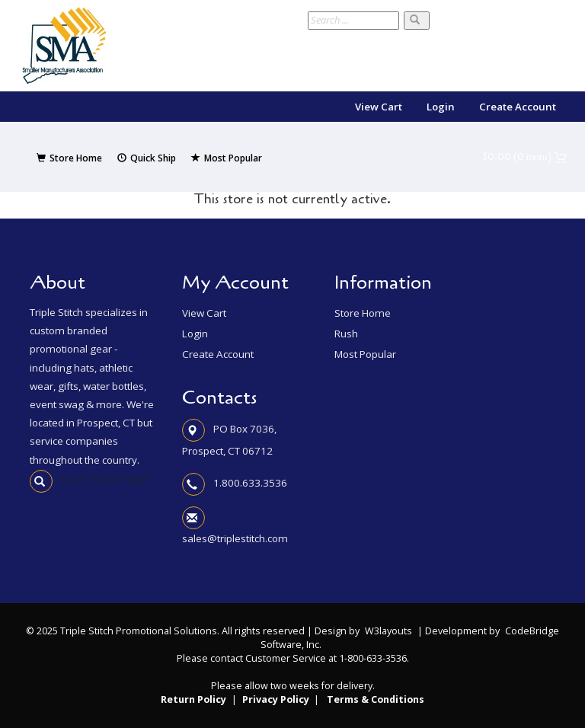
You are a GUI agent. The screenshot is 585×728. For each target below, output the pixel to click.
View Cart (379, 107)
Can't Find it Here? (90, 479)
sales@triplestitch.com (235, 538)
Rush (346, 334)
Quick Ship (147, 158)
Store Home (69, 158)
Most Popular (227, 158)
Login (441, 107)
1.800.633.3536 (250, 483)
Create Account (518, 107)
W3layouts (388, 631)
